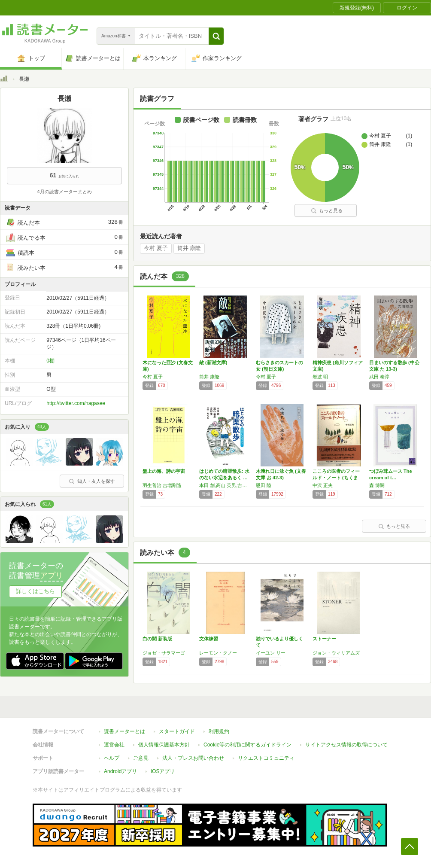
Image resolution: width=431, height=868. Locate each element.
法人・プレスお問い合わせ (193, 758)
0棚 (50, 361)
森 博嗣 (377, 485)
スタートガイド (177, 731)
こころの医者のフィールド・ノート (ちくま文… (336, 478)
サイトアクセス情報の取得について (346, 745)
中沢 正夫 (323, 485)
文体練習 (209, 639)
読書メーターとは (124, 731)
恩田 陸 (264, 485)
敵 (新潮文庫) (213, 362)
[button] (216, 36)
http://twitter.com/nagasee (76, 403)
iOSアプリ (163, 771)
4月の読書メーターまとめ (64, 192)
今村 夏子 (156, 248)
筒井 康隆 (189, 248)
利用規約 (219, 731)
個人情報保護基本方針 (164, 745)
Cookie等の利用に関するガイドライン (247, 745)
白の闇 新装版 (157, 639)
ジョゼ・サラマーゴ (164, 653)
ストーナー (324, 639)
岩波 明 (320, 377)
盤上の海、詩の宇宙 (164, 471)
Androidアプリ (120, 771)
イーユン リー (271, 653)
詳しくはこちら (35, 591)
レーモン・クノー (218, 653)
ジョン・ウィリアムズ (336, 653)
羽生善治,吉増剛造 (162, 485)
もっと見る (327, 210)
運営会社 (114, 745)
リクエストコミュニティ (266, 758)
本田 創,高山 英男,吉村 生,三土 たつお (225, 485)
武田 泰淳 (379, 377)
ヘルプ (112, 758)
